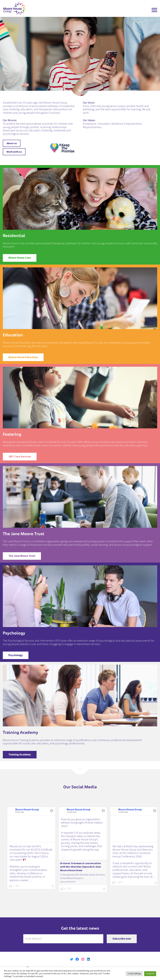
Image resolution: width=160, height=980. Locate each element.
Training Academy (20, 755)
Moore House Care (20, 258)
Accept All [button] (150, 974)
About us (12, 143)
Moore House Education (23, 357)
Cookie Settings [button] (134, 974)
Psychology (16, 655)
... (30, 880)
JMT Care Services (20, 457)
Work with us (14, 152)
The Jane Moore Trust (22, 556)
